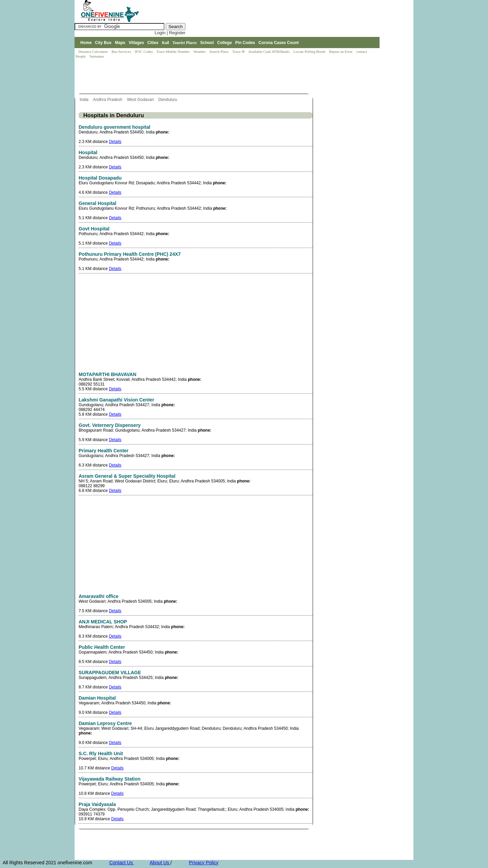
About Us (160, 863)
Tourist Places (185, 43)
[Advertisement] (198, 77)
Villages (136, 43)
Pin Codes (245, 43)
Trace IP (239, 51)
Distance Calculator (93, 51)
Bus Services (121, 51)
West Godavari (141, 100)
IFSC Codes (144, 51)
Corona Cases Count (279, 43)
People (81, 56)
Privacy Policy (204, 863)
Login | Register (170, 33)
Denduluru (168, 100)
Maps (120, 43)
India (85, 100)
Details (115, 142)
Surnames (97, 56)
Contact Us (121, 863)
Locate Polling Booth (310, 51)
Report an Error (341, 51)
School (207, 43)
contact (362, 51)
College (225, 43)
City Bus (103, 43)
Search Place (219, 51)
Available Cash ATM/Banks (269, 51)
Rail (166, 43)
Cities (153, 43)
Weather (200, 51)
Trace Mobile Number (174, 51)
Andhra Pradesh (108, 100)
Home (86, 43)
